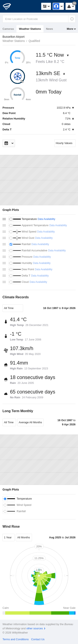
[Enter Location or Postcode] (39, 19)
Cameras (8, 29)
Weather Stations (30, 29)
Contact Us (38, 639)
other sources (35, 628)
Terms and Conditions (16, 639)
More (70, 29)
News (50, 29)
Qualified (34, 41)
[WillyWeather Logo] (9, 6)
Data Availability (46, 219)
